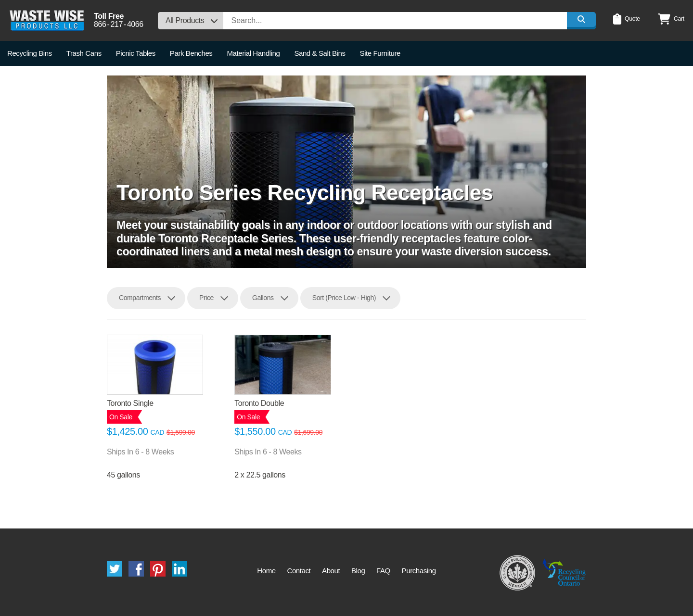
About (331, 571)
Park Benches (191, 53)
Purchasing (419, 571)
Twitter (115, 569)
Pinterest (158, 569)
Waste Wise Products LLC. (47, 20)
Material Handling (253, 53)
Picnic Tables (136, 53)
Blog (358, 571)
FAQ (383, 571)
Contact (299, 571)
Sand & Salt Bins (320, 53)
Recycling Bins (30, 53)
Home (266, 571)
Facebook (136, 569)
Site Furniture (380, 53)
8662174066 (119, 25)
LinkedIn (180, 569)
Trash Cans (84, 53)
